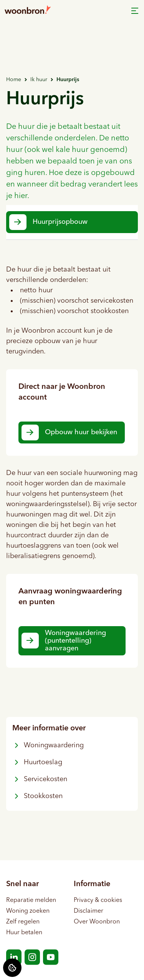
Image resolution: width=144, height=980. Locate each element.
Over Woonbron (97, 922)
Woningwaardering (48, 745)
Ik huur (39, 80)
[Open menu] (135, 11)
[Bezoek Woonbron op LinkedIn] (14, 957)
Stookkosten (37, 796)
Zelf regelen (23, 922)
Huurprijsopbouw (60, 222)
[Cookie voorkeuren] (12, 968)
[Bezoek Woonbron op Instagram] (32, 957)
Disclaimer (89, 911)
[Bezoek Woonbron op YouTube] (51, 957)
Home (14, 80)
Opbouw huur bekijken (81, 432)
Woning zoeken (28, 911)
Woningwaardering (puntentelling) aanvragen (75, 641)
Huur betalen (24, 932)
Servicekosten (40, 779)
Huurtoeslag (37, 762)
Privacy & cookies (98, 900)
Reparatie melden (31, 900)
